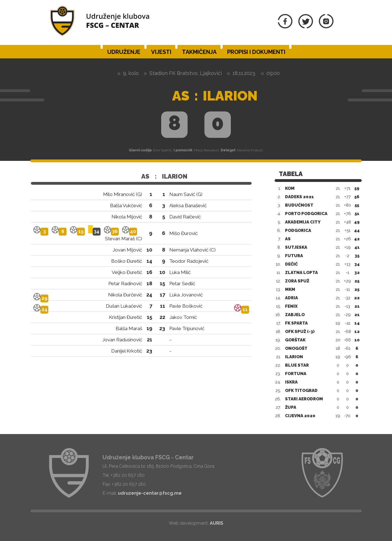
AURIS (216, 523)
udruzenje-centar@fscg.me (150, 493)
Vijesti (161, 52)
